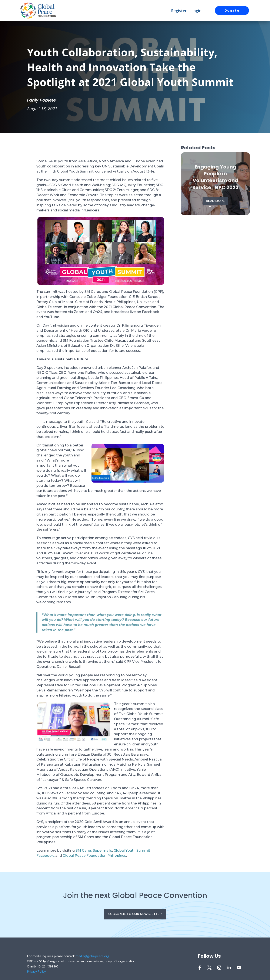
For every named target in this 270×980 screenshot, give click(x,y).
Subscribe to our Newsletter (135, 914)
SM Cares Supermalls (94, 850)
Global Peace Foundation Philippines (94, 856)
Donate (232, 10)
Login (196, 11)
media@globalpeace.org (92, 956)
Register (179, 11)
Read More (215, 205)
